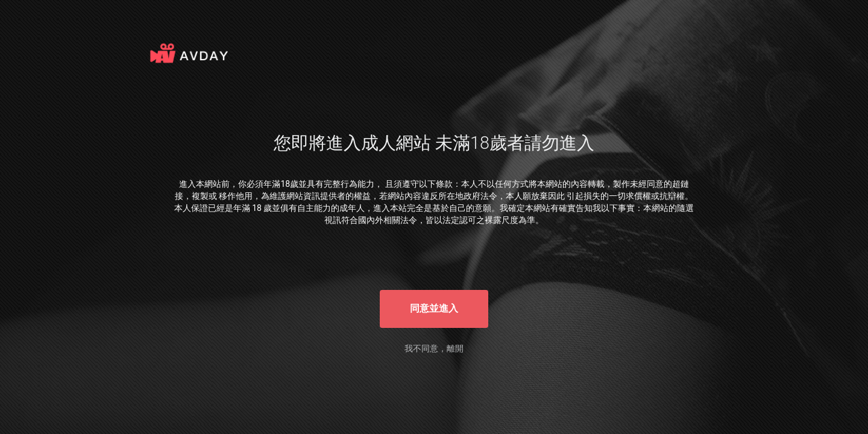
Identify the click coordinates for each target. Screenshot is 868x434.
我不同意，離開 (434, 348)
